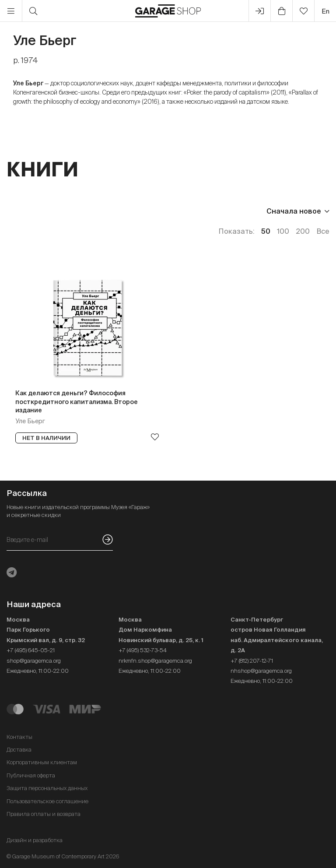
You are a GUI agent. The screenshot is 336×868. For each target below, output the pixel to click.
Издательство (69, 211)
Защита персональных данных (47, 788)
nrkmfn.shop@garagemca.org (155, 661)
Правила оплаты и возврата (44, 814)
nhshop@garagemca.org (261, 671)
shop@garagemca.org (34, 661)
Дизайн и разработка (35, 840)
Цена (16, 211)
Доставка (19, 750)
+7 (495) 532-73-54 (143, 650)
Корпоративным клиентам (42, 762)
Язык (123, 211)
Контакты (19, 737)
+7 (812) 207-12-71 (252, 661)
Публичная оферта (31, 775)
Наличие (165, 211)
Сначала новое (294, 211)
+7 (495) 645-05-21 (31, 650)
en (325, 11)
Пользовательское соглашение (47, 801)
